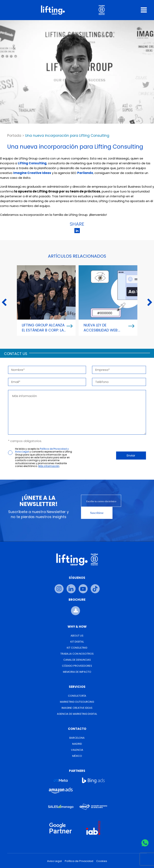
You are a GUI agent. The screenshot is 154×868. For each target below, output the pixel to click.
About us (77, 636)
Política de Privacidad (79, 861)
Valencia (77, 750)
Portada (14, 136)
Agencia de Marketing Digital (77, 714)
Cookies (102, 861)
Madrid (77, 744)
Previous (4, 303)
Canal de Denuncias (77, 660)
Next (150, 303)
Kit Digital (77, 642)
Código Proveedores (77, 666)
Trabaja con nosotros (77, 654)
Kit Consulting (77, 648)
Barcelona (77, 738)
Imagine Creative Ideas (77, 708)
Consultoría (77, 696)
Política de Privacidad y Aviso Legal (42, 450)
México (77, 756)
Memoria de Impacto (77, 672)
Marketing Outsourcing (77, 702)
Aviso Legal (54, 861)
